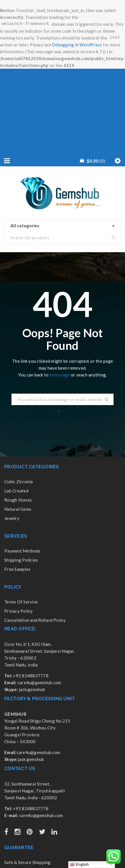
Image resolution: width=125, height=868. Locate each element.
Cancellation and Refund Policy (35, 620)
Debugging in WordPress (77, 45)
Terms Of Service (21, 602)
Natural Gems (18, 509)
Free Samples (17, 569)
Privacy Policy (19, 611)
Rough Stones (18, 500)
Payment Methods (22, 551)
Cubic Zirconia (19, 482)
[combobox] (62, 226)
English (79, 865)
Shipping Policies (21, 560)
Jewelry (12, 518)
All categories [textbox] (25, 226)
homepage (60, 375)
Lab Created (16, 491)
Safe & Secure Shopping (28, 862)
